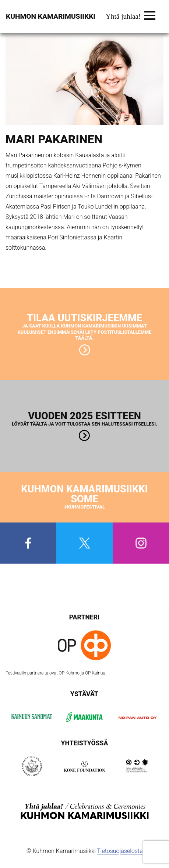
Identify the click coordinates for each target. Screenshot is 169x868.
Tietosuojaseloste (120, 851)
